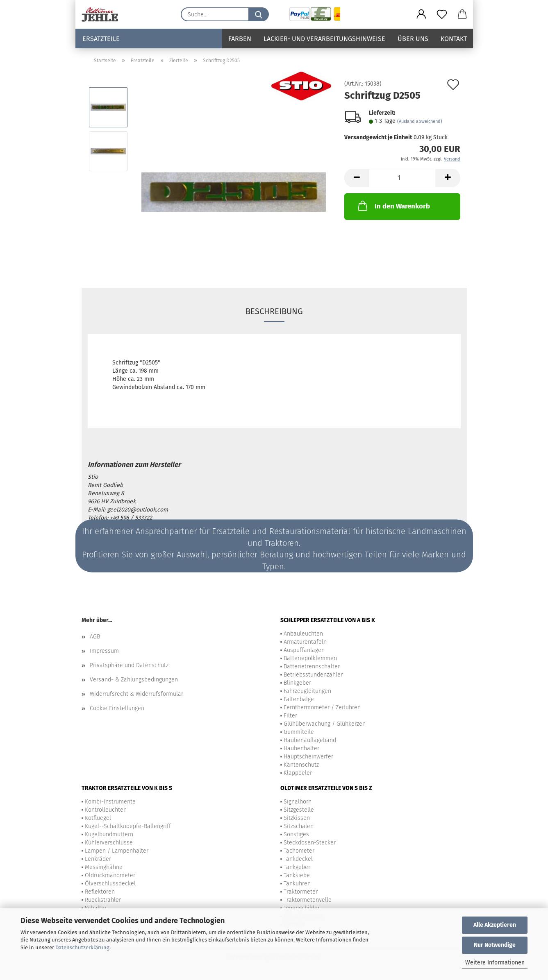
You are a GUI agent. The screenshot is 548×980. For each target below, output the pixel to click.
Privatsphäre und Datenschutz (129, 665)
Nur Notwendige (495, 945)
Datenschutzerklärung (82, 947)
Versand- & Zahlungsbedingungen (134, 680)
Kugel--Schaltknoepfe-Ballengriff (128, 826)
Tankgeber (297, 867)
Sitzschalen (299, 826)
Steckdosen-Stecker (310, 843)
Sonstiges (296, 834)
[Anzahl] (402, 178)
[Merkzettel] (442, 14)
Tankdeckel (298, 859)
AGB (95, 637)
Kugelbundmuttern (109, 834)
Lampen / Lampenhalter (117, 851)
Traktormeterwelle (308, 900)
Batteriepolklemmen (310, 658)
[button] (421, 14)
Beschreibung (274, 311)
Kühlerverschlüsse (109, 843)
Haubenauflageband (310, 740)
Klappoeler (298, 773)
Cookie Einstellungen (117, 708)
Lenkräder (98, 859)
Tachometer (299, 851)
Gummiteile (299, 732)
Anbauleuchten (303, 634)
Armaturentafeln (305, 642)
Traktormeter (301, 892)
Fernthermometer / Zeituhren (322, 707)
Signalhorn (298, 802)
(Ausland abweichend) (420, 121)
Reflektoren (100, 892)
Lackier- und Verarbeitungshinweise (324, 39)
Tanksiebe (297, 875)
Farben (240, 39)
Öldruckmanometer (110, 875)
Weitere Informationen (495, 963)
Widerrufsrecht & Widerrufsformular (136, 694)
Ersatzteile (101, 39)
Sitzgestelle (299, 810)
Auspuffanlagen (304, 650)
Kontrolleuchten (106, 810)
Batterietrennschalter (312, 667)
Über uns (413, 39)
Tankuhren (297, 884)
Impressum (104, 651)
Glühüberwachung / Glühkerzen (325, 724)
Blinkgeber (297, 683)
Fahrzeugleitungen (307, 691)
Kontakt (454, 39)
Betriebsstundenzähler (313, 675)
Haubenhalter (301, 748)
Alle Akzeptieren (495, 925)
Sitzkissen (297, 818)
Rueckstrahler (103, 900)
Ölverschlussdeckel (110, 884)
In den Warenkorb (393, 206)
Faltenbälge (299, 699)
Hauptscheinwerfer (308, 757)
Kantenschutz (301, 765)
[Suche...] (259, 14)
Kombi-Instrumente (110, 802)
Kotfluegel (98, 818)
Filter (290, 716)
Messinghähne (104, 867)
